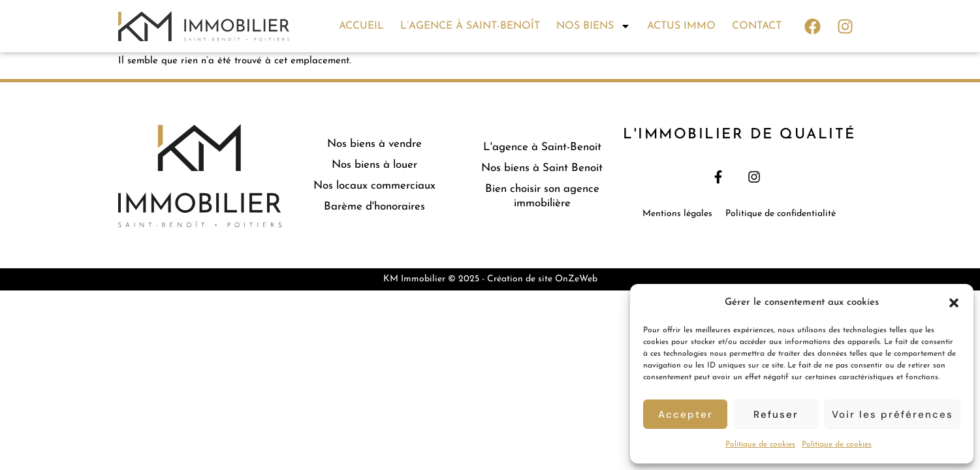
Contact (757, 26)
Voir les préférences (893, 415)
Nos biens (593, 26)
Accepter (686, 415)
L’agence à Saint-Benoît (470, 26)
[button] (954, 303)
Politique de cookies (760, 445)
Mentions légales (677, 214)
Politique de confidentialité (781, 214)
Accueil (361, 26)
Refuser (776, 415)
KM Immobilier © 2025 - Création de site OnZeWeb (490, 279)
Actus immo (681, 26)
